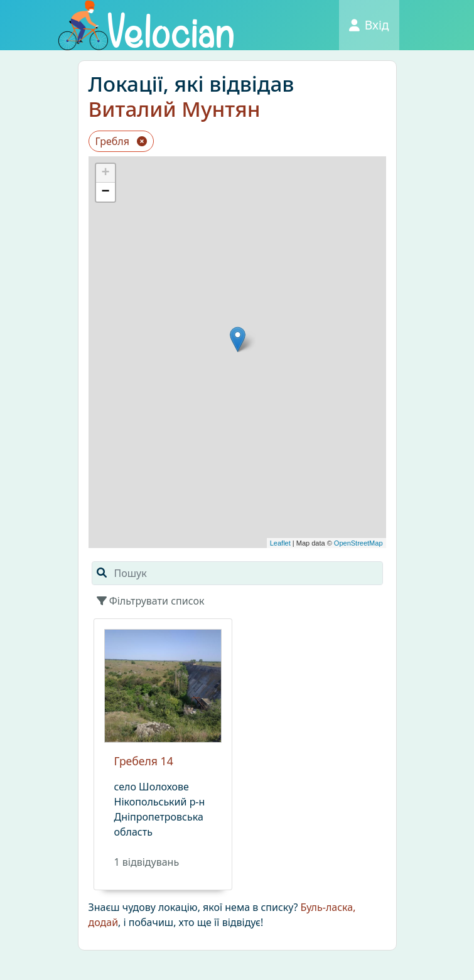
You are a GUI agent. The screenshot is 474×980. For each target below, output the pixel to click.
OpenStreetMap (358, 543)
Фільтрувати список (151, 601)
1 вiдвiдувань (147, 862)
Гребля (121, 141)
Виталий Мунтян (175, 109)
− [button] (105, 192)
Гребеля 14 (144, 761)
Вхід (369, 25)
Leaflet (280, 543)
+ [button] (105, 173)
